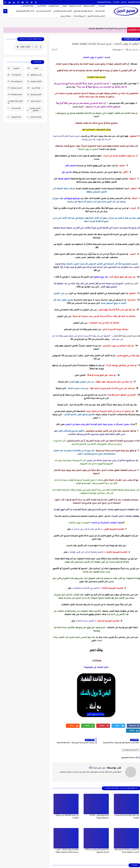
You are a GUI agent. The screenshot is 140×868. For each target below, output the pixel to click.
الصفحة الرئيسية (131, 2)
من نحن (120, 2)
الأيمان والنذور (31, 95)
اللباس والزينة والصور (93, 16)
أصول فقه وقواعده (128, 39)
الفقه (62, 6)
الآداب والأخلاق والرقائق (22, 11)
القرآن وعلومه (86, 6)
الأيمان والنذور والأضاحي (59, 11)
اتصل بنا (113, 2)
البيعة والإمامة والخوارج (80, 11)
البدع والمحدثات (76, 16)
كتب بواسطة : (102, 768)
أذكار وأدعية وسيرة (40, 11)
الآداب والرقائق (31, 75)
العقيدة (98, 6)
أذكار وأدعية (11, 75)
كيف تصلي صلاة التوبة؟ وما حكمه (110, 29)
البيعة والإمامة (11, 95)
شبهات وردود (62, 16)
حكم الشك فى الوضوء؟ (93, 668)
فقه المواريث (50, 6)
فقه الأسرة (38, 6)
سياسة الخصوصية (101, 2)
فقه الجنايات (96, 11)
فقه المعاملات (24, 6)
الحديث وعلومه (72, 6)
